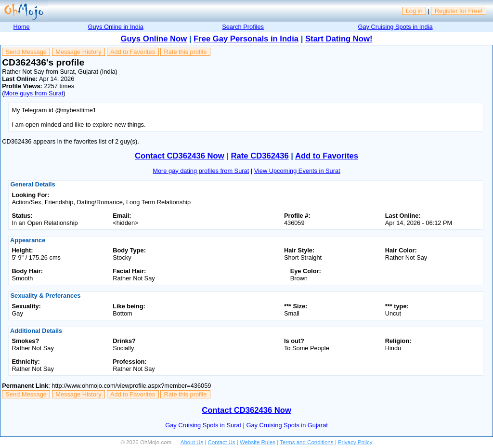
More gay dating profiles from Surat (201, 171)
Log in (414, 11)
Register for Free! (459, 11)
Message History (78, 52)
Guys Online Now (154, 39)
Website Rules (258, 442)
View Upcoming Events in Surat (297, 171)
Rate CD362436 (259, 156)
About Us (192, 442)
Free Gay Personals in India (246, 39)
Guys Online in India (116, 27)
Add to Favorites (133, 52)
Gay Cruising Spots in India (396, 27)
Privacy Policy (355, 442)
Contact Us (222, 442)
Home (22, 27)
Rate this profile (185, 52)
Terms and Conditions (306, 442)
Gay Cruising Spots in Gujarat (287, 425)
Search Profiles (243, 27)
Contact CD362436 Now (180, 156)
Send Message (26, 52)
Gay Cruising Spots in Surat (203, 425)
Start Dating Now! (339, 39)
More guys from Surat (33, 93)
